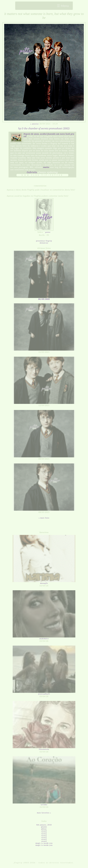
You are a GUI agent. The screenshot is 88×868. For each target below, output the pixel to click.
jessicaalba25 (44, 694)
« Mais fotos (44, 518)
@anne (44, 827)
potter (48, 232)
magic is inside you (44, 843)
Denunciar (44, 243)
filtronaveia (44, 749)
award (44, 831)
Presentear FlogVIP (44, 241)
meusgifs (44, 583)
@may (44, 829)
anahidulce (44, 638)
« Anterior (34, 124)
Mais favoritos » (44, 813)
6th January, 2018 (44, 825)
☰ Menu (63, 6)
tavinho (44, 805)
